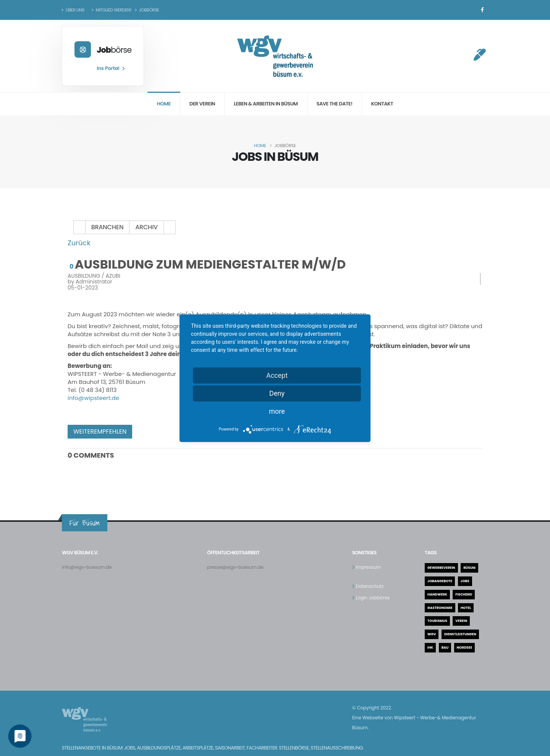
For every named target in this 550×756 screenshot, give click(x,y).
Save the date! (335, 104)
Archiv (146, 227)
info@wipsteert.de (93, 398)
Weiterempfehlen (100, 431)
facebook (143, 432)
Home (164, 104)
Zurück (79, 243)
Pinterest (178, 432)
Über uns (73, 10)
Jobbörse (147, 10)
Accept (277, 375)
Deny (277, 393)
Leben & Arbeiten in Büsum (266, 104)
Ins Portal (110, 68)
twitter (160, 432)
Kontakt (382, 104)
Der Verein (202, 104)
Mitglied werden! (112, 10)
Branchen (107, 227)
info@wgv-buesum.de (89, 567)
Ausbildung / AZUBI (94, 276)
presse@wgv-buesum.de (237, 567)
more (277, 411)
